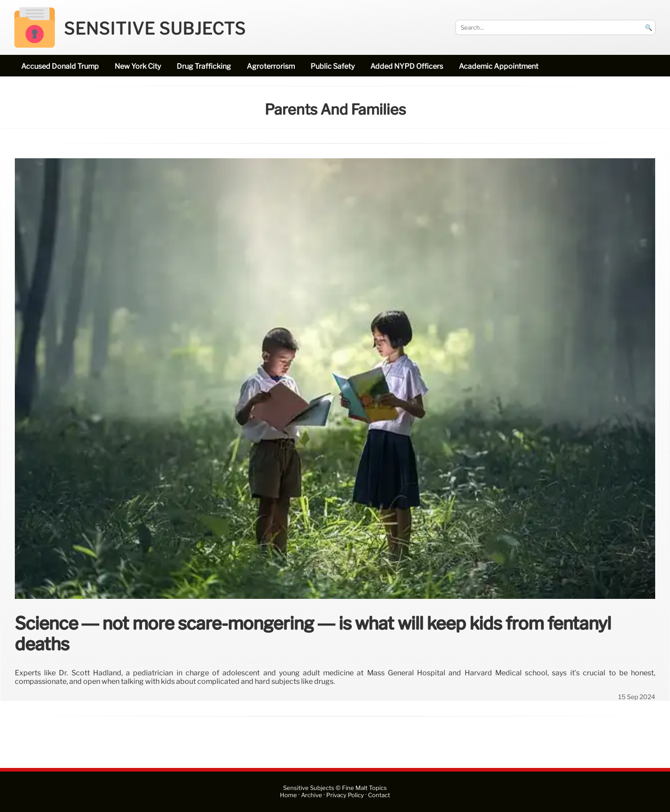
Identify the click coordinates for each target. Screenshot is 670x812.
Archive (312, 795)
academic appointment (499, 66)
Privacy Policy (345, 795)
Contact (379, 795)
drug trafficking (204, 66)
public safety (333, 66)
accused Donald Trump (60, 66)
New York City (138, 66)
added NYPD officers (407, 66)
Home (288, 795)
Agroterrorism (271, 66)
